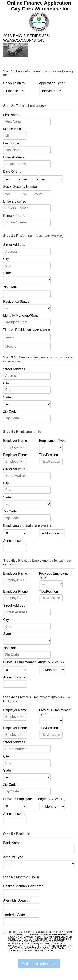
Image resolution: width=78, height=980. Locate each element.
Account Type (13, 857)
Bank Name (12, 843)
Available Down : (15, 900)
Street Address (14, 245)
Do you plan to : (15, 83)
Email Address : (15, 157)
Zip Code (10, 287)
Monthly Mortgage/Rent (20, 315)
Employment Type (52, 441)
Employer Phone (15, 455)
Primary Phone (14, 216)
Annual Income (14, 541)
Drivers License (15, 201)
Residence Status (16, 301)
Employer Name (15, 441)
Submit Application (39, 964)
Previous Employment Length (34, 662)
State (7, 273)
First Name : (12, 115)
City (6, 259)
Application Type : (52, 83)
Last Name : (12, 143)
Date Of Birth (13, 171)
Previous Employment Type (55, 575)
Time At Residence (26, 330)
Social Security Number (20, 187)
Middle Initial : (13, 129)
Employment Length (27, 526)
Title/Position (49, 455)
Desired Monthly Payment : (23, 886)
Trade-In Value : (15, 914)
